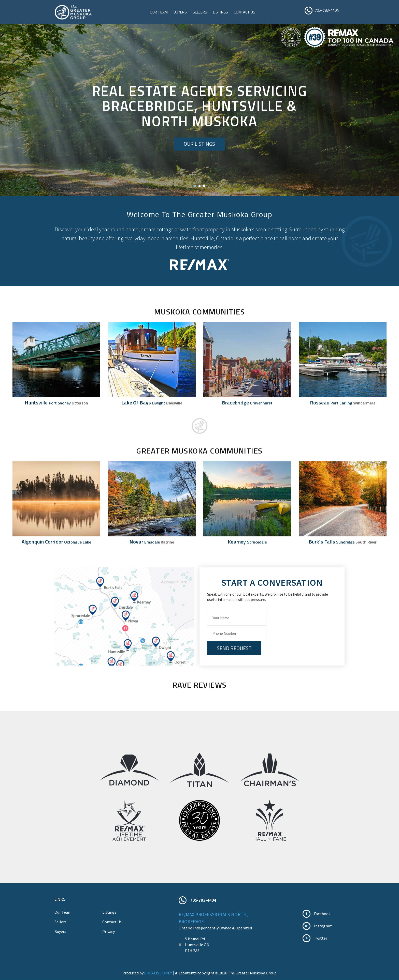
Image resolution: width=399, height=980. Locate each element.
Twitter (321, 938)
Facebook (322, 914)
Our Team (159, 12)
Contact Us (245, 12)
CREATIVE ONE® (158, 973)
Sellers (200, 12)
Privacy (109, 932)
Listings (220, 12)
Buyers (180, 12)
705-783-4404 (327, 10)
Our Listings (200, 144)
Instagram (323, 926)
